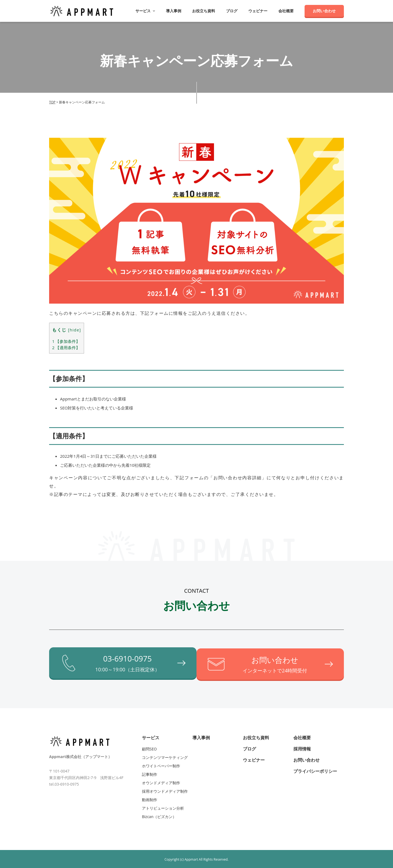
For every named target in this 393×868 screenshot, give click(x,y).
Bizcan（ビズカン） (159, 815)
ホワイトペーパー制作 (161, 764)
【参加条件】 (66, 341)
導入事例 (174, 11)
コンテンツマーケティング (165, 756)
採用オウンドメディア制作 (165, 790)
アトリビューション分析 (163, 807)
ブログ (232, 11)
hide (74, 330)
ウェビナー (258, 11)
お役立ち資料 (204, 11)
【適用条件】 (66, 348)
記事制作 (150, 773)
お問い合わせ (324, 11)
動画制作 (150, 798)
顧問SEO (149, 748)
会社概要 (286, 11)
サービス (151, 736)
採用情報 (302, 747)
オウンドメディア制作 (161, 781)
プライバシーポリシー (315, 770)
